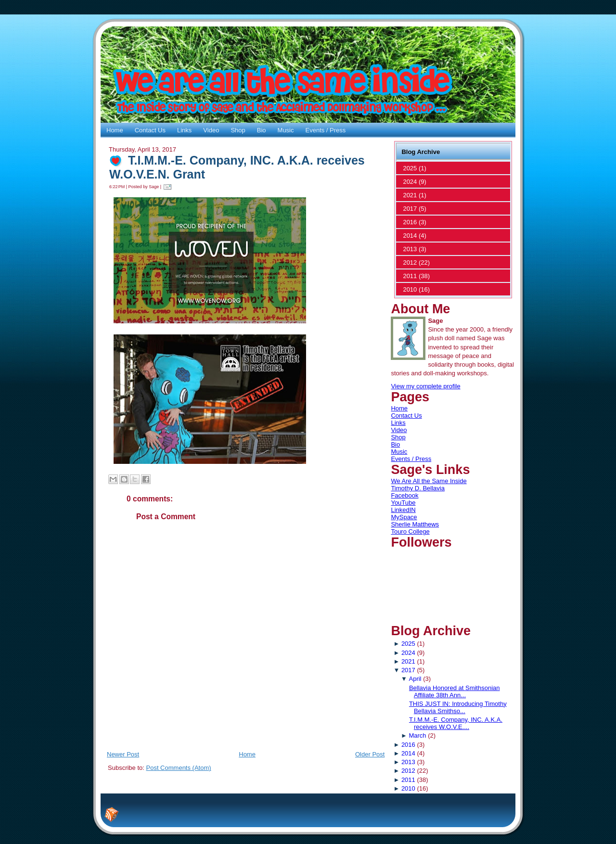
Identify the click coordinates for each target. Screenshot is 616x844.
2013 (408, 762)
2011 (408, 780)
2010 (408, 788)
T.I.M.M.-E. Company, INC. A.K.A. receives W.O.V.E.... (456, 723)
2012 (408, 771)
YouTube (403, 503)
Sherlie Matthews (415, 524)
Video (399, 430)
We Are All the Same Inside (429, 481)
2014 (408, 753)
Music (399, 452)
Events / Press (411, 459)
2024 (408, 653)
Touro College (410, 531)
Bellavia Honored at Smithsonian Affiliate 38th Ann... (455, 691)
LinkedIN (403, 510)
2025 (408, 644)
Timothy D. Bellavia (418, 488)
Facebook (404, 495)
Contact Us (406, 416)
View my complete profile (425, 386)
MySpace (404, 517)
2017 (408, 670)
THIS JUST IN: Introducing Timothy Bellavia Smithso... (458, 707)
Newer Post (123, 754)
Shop (398, 437)
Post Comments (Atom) (179, 768)
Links (398, 423)
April (415, 679)
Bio (395, 444)
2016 (408, 745)
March (417, 735)
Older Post (370, 754)
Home (247, 754)
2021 (408, 661)
